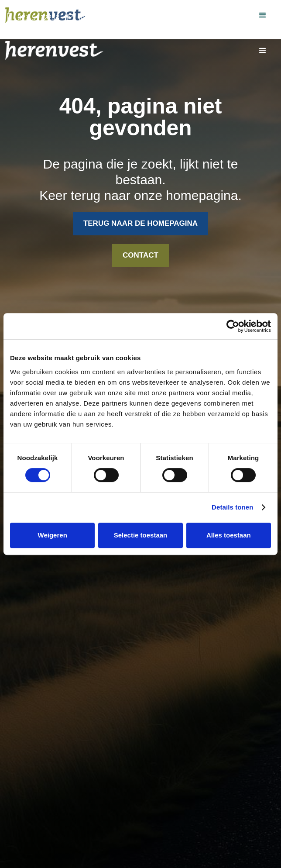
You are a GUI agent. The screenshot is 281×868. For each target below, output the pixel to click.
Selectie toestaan (141, 535)
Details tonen (232, 507)
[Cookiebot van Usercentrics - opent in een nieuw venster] (233, 326)
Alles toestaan (229, 535)
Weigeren (53, 535)
